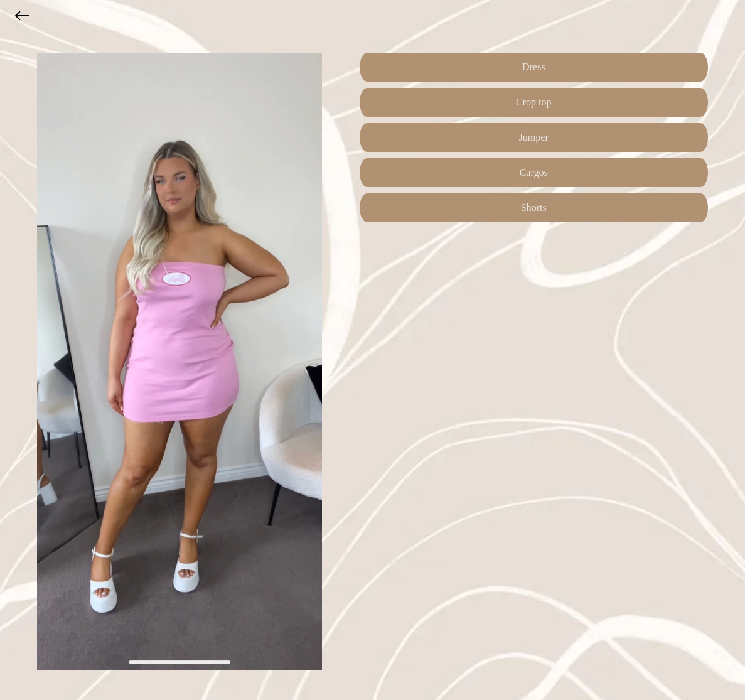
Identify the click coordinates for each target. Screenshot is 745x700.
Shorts (534, 207)
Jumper (534, 137)
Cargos (534, 172)
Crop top (533, 102)
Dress (533, 67)
